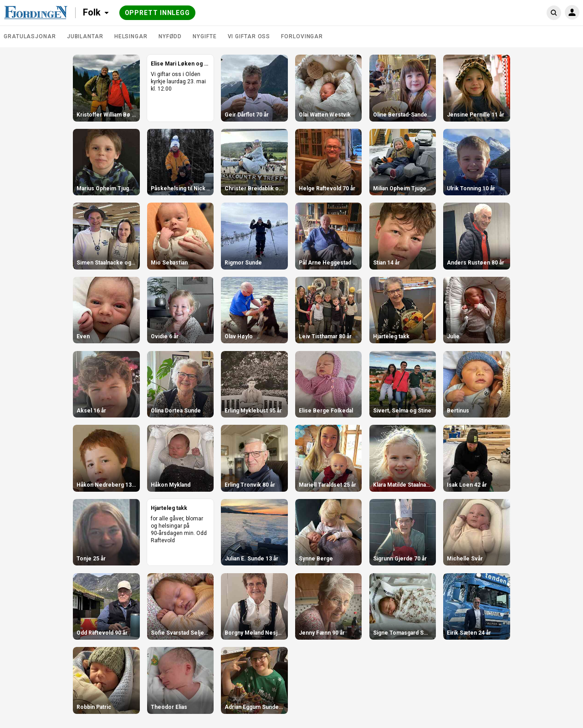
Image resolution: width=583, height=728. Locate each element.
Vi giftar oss (249, 36)
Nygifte (205, 36)
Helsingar (131, 36)
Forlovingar (302, 36)
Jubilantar (85, 36)
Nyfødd (170, 36)
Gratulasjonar (30, 36)
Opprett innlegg (158, 13)
